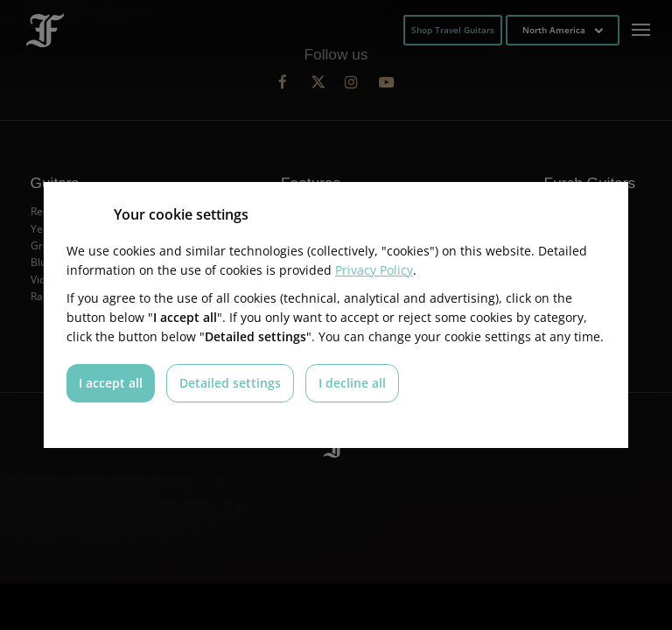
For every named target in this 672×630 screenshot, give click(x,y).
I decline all (352, 383)
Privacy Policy (374, 270)
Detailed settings (230, 383)
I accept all (111, 383)
